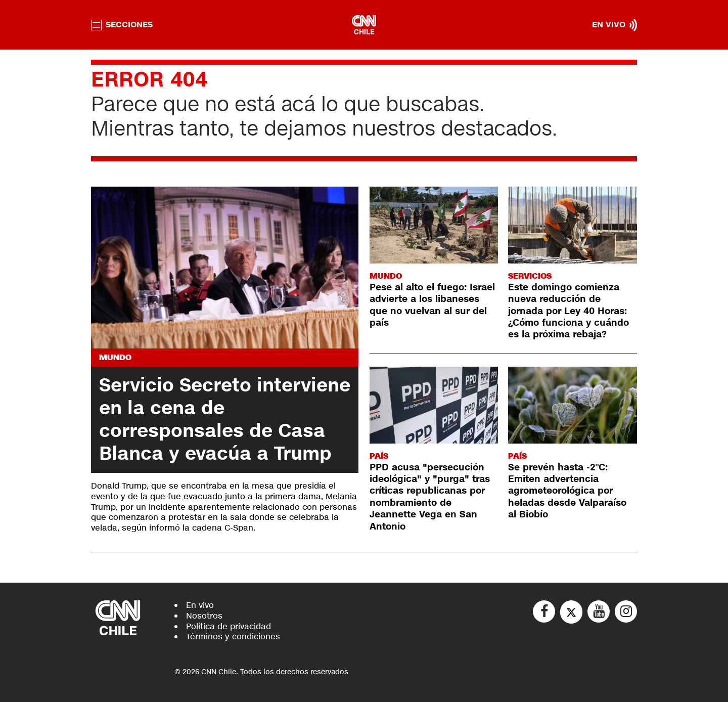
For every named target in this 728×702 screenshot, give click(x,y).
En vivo (200, 605)
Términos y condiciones (233, 637)
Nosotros (204, 616)
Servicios (530, 276)
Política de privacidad (229, 626)
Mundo (115, 357)
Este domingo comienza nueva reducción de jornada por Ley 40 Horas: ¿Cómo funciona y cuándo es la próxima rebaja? (568, 311)
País (379, 456)
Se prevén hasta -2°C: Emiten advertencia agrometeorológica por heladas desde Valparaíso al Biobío (567, 491)
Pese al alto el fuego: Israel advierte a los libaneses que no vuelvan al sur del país (432, 305)
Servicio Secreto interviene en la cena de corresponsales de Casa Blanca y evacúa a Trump (225, 420)
